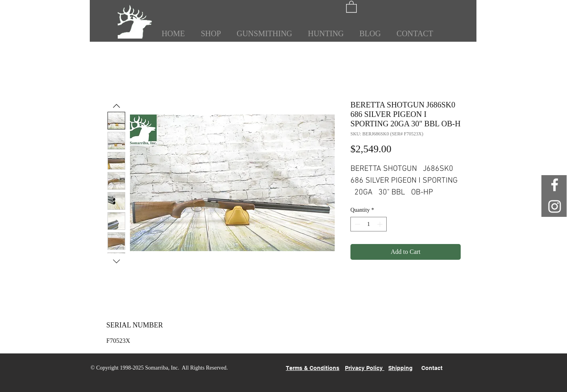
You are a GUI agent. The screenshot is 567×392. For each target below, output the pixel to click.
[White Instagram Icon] (555, 206)
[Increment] (381, 224)
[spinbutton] (369, 224)
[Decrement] (357, 224)
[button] (351, 6)
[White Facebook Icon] (555, 185)
